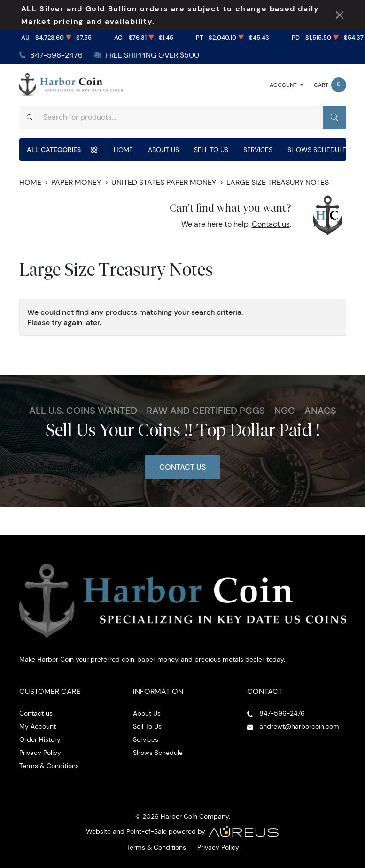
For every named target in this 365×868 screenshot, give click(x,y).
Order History (40, 739)
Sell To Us (211, 150)
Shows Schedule (317, 150)
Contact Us (182, 467)
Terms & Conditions (49, 766)
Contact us (271, 224)
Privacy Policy (40, 753)
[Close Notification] (340, 15)
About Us (163, 150)
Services (258, 150)
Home (123, 150)
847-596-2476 (56, 55)
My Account (38, 726)
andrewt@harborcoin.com (299, 726)
